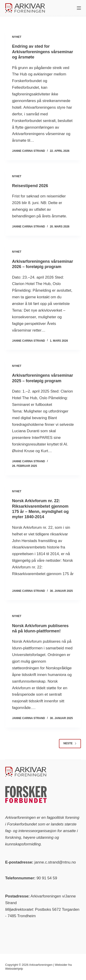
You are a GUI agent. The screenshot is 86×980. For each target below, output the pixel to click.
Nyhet (17, 37)
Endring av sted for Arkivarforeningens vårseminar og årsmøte (43, 52)
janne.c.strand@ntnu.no (55, 862)
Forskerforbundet (22, 824)
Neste (70, 743)
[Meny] (79, 8)
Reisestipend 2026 (30, 186)
